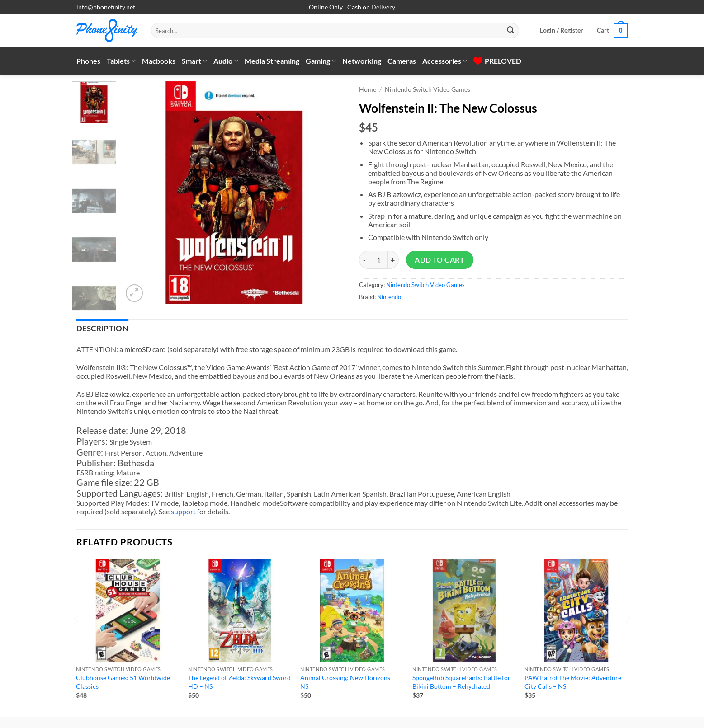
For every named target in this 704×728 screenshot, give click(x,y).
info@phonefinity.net (106, 7)
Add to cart (439, 260)
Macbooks (159, 61)
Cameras (402, 61)
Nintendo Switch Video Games (428, 89)
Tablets (121, 61)
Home (368, 89)
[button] (562, 30)
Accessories (445, 61)
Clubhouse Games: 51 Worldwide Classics (123, 682)
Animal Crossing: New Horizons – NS (348, 682)
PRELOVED (497, 61)
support (183, 511)
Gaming (321, 61)
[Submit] (511, 31)
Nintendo (389, 297)
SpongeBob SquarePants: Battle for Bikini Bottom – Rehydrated (461, 682)
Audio (226, 61)
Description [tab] (103, 329)
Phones (88, 61)
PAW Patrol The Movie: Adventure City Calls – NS (573, 682)
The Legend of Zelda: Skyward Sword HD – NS (239, 682)
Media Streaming (272, 61)
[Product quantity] (379, 260)
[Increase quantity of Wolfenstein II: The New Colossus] (393, 260)
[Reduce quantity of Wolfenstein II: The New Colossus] (364, 260)
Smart (194, 61)
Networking (362, 61)
